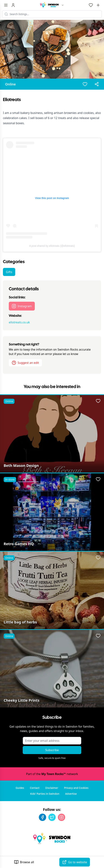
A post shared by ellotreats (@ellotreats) (52, 246)
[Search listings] (52, 14)
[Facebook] (42, 817)
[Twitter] (52, 817)
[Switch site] (63, 5)
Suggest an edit (25, 363)
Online (10, 84)
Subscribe (52, 750)
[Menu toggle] (6, 5)
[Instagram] (62, 817)
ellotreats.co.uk (19, 322)
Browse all (24, 862)
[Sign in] (13, 5)
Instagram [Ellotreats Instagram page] (22, 306)
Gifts (9, 272)
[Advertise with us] (98, 5)
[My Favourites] (91, 5)
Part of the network (52, 774)
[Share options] (97, 84)
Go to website (75, 862)
